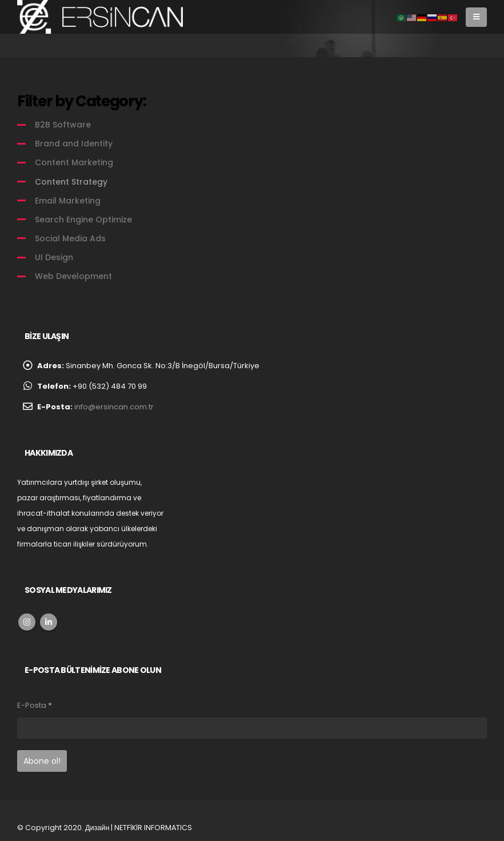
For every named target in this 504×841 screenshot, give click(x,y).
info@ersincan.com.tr (114, 407)
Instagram (27, 622)
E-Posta (35, 705)
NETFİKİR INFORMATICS (153, 828)
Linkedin (49, 622)
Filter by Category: (81, 101)
